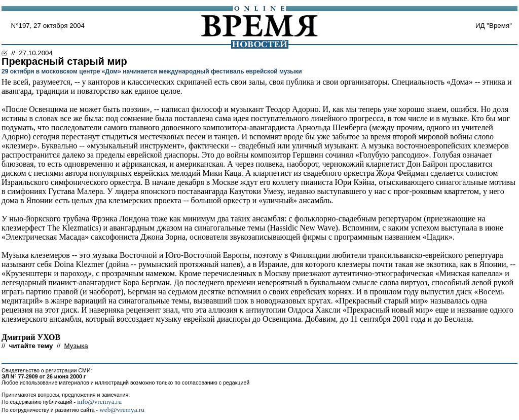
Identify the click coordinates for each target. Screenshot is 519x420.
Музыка (76, 346)
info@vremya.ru (99, 402)
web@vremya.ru (122, 410)
